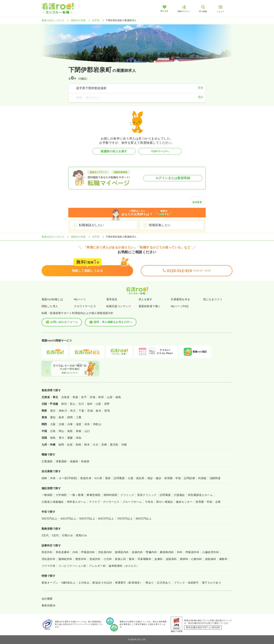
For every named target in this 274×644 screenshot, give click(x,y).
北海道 (65, 397)
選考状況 (112, 299)
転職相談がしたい (92, 225)
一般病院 (47, 495)
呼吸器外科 (192, 552)
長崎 (78, 445)
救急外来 (86, 478)
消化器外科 (48, 559)
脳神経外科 (65, 559)
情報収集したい (160, 225)
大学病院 (61, 495)
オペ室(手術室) (68, 478)
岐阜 (62, 417)
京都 (62, 424)
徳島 (53, 438)
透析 (108, 478)
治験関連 (215, 478)
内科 (75, 552)
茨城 (90, 411)
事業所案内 (48, 605)
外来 (53, 478)
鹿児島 (114, 445)
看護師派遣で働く (150, 306)
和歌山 (97, 424)
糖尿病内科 (167, 552)
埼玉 (73, 411)
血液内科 (137, 552)
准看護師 (61, 461)
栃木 (99, 411)
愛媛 (70, 438)
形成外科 (95, 559)
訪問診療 (189, 478)
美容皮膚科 (63, 552)
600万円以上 (106, 519)
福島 (118, 397)
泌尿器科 (171, 559)
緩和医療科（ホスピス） (124, 566)
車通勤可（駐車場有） (129, 583)
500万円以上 (87, 519)
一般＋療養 (77, 495)
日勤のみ (67, 535)
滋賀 (79, 424)
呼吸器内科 (88, 552)
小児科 (108, 559)
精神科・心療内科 (191, 559)
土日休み (84, 583)
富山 (73, 404)
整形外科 (81, 559)
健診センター (184, 502)
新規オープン (50, 583)
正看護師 (47, 461)
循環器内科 (122, 552)
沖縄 (124, 445)
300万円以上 (50, 519)
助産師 (85, 461)
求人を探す (145, 299)
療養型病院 (93, 495)
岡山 (62, 431)
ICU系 (98, 478)
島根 (79, 431)
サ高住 (149, 502)
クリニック (127, 495)
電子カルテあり (212, 583)
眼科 (132, 559)
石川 (81, 404)
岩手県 (96, 20)
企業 (218, 502)
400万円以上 (68, 519)
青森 (75, 397)
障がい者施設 (165, 502)
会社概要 (47, 599)
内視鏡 (202, 478)
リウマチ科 (48, 566)
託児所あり (164, 583)
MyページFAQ (180, 306)
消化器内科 (105, 552)
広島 (53, 431)
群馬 (107, 411)
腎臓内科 (151, 552)
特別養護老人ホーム (200, 495)
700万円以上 (125, 519)
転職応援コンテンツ (119, 306)
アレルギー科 (97, 566)
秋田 (101, 397)
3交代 (55, 535)
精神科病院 (110, 495)
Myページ (80, 299)
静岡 (70, 417)
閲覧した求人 (50, 306)
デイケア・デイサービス (104, 502)
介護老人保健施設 (53, 502)
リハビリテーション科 (72, 566)
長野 (107, 404)
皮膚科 (158, 559)
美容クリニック (147, 495)
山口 (87, 431)
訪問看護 (119, 478)
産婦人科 (120, 559)
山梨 (98, 404)
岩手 (84, 397)
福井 (90, 404)
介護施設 (179, 495)
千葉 (81, 411)
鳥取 (70, 431)
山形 (110, 397)
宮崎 (104, 445)
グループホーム (132, 502)
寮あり (150, 583)
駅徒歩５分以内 (102, 583)
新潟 (64, 404)
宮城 (92, 397)
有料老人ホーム (76, 502)
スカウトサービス (85, 306)
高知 (79, 438)
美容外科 (47, 552)
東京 (53, 411)
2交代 (45, 535)
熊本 (87, 445)
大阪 (53, 424)
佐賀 (70, 445)
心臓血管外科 (211, 552)
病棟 (44, 478)
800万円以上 (144, 519)
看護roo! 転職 (78, 20)
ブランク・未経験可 (186, 583)
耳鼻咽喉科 (144, 559)
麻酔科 (223, 559)
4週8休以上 (68, 583)
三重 (79, 417)
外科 (180, 552)
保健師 (74, 461)
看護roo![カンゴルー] (53, 20)
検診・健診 (154, 478)
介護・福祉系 (136, 478)
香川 (62, 438)
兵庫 (70, 424)
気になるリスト (213, 299)
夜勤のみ (81, 535)
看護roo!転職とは (52, 299)
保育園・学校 (173, 478)
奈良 (87, 424)
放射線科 (211, 559)
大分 (95, 445)
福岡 (61, 445)
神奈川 (63, 411)
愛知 (53, 417)
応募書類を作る (180, 299)
